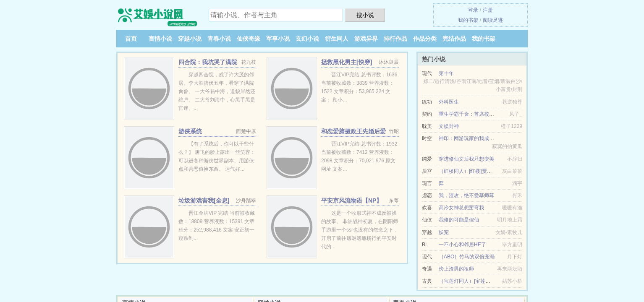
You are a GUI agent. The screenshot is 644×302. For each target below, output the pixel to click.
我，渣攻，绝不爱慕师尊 (466, 195)
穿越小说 (190, 39)
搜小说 (365, 15)
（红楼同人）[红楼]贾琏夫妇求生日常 (480, 171)
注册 (488, 10)
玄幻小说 (307, 39)
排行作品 (395, 39)
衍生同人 (337, 39)
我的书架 (468, 20)
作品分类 (425, 39)
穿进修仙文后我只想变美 (466, 159)
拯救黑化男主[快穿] (347, 62)
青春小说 (219, 39)
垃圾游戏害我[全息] (204, 200)
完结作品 (454, 39)
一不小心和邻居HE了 (462, 245)
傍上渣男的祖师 (456, 269)
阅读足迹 (493, 20)
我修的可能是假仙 (459, 220)
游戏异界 (366, 39)
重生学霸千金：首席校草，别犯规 (476, 114)
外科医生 (449, 102)
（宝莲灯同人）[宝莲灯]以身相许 (475, 281)
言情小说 (160, 39)
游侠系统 (190, 131)
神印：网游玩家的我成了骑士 (471, 138)
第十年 (446, 73)
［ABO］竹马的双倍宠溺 (467, 257)
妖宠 (444, 232)
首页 (131, 39)
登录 (473, 10)
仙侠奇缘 (249, 39)
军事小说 (278, 39)
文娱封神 (449, 126)
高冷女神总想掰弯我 (461, 208)
